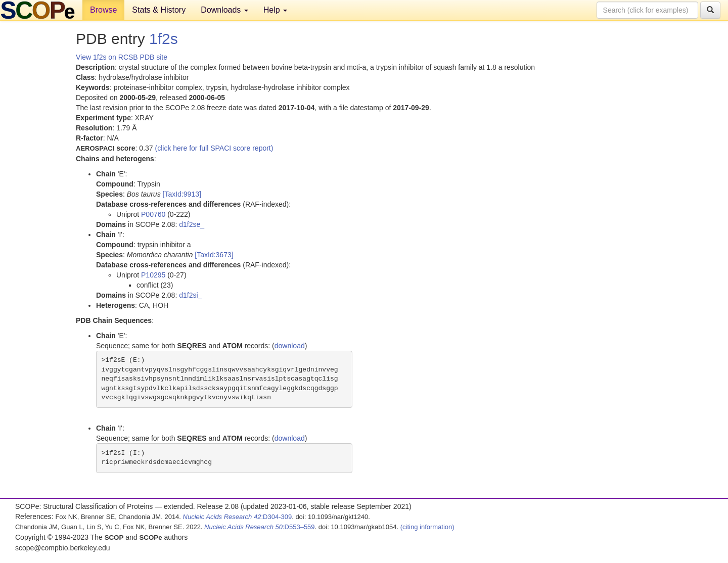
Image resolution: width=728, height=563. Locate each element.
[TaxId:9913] (182, 194)
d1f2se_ (192, 224)
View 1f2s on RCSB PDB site (122, 57)
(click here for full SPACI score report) (214, 148)
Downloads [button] (224, 10)
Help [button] (275, 10)
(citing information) (427, 527)
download (290, 346)
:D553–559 (260, 527)
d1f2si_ (190, 295)
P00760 (153, 214)
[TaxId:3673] (214, 255)
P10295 (153, 275)
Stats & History (159, 10)
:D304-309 (238, 517)
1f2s (164, 39)
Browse (103, 10)
